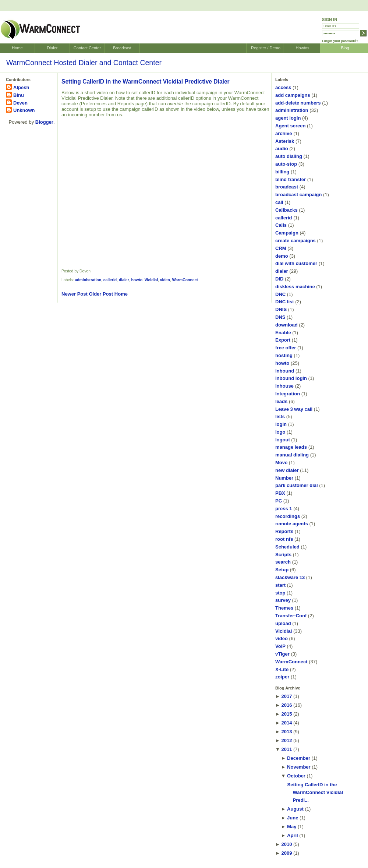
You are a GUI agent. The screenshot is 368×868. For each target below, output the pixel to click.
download (286, 325)
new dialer (287, 470)
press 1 (284, 509)
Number (284, 478)
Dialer (52, 48)
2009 (286, 853)
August (295, 809)
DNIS (281, 309)
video (165, 280)
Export (283, 340)
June (293, 818)
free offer (286, 348)
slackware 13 (290, 577)
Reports (284, 531)
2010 (286, 844)
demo (282, 256)
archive (284, 133)
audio (282, 149)
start (280, 585)
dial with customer (296, 263)
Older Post (101, 294)
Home (17, 48)
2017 (286, 696)
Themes (284, 608)
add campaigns (293, 95)
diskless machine (295, 287)
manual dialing (292, 455)
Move (281, 463)
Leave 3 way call (294, 409)
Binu (19, 95)
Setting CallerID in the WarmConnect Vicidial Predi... (315, 792)
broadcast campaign (298, 195)
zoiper (282, 677)
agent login (288, 118)
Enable (283, 333)
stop (280, 593)
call (279, 202)
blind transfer (291, 179)
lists (280, 417)
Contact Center (87, 48)
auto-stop (286, 164)
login (281, 424)
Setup (282, 570)
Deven (20, 103)
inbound (285, 371)
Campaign (287, 233)
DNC (280, 294)
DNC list (285, 302)
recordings (288, 516)
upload (283, 623)
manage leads (291, 447)
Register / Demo (266, 48)
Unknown (24, 110)
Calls (281, 225)
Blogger (44, 122)
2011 (286, 749)
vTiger (282, 654)
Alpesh (21, 87)
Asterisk (285, 141)
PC (279, 501)
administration (88, 280)
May (292, 827)
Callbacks (286, 210)
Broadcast (122, 48)
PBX (280, 493)
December (299, 758)
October (296, 776)
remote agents (292, 524)
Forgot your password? (340, 41)
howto (137, 280)
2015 (286, 714)
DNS (280, 317)
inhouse (284, 386)
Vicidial (151, 280)
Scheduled (287, 547)
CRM (281, 248)
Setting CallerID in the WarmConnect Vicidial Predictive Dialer (146, 82)
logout (283, 440)
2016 (286, 705)
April (293, 835)
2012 (286, 740)
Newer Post (75, 294)
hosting (284, 355)
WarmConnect (185, 280)
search (283, 562)
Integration (288, 394)
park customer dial (297, 485)
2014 (286, 723)
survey (283, 600)
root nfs (284, 539)
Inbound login (291, 378)
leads (281, 401)
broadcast (287, 187)
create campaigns (296, 241)
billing (282, 172)
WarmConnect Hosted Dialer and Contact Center (84, 63)
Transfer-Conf (291, 616)
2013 (286, 732)
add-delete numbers (298, 103)
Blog (345, 48)
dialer (124, 280)
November (299, 767)
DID (279, 279)
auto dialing (289, 156)
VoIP (280, 646)
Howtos (303, 48)
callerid (110, 280)
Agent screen (290, 126)
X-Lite (282, 669)
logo (280, 432)
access (283, 87)
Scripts (283, 555)
